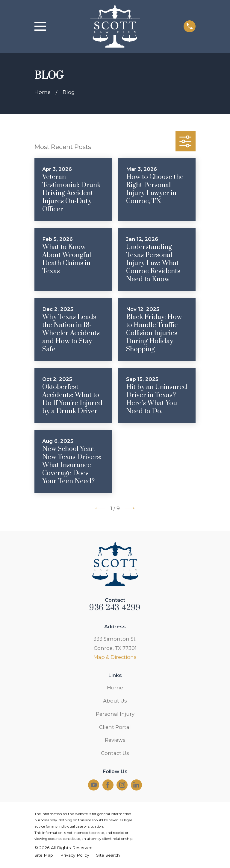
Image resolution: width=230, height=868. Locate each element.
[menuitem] (44, 855)
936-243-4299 (115, 608)
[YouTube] (94, 785)
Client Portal (115, 727)
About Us (115, 701)
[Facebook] (108, 785)
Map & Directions (115, 657)
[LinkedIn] (136, 785)
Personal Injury (115, 714)
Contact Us (115, 753)
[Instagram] (122, 785)
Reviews (115, 740)
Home (115, 688)
